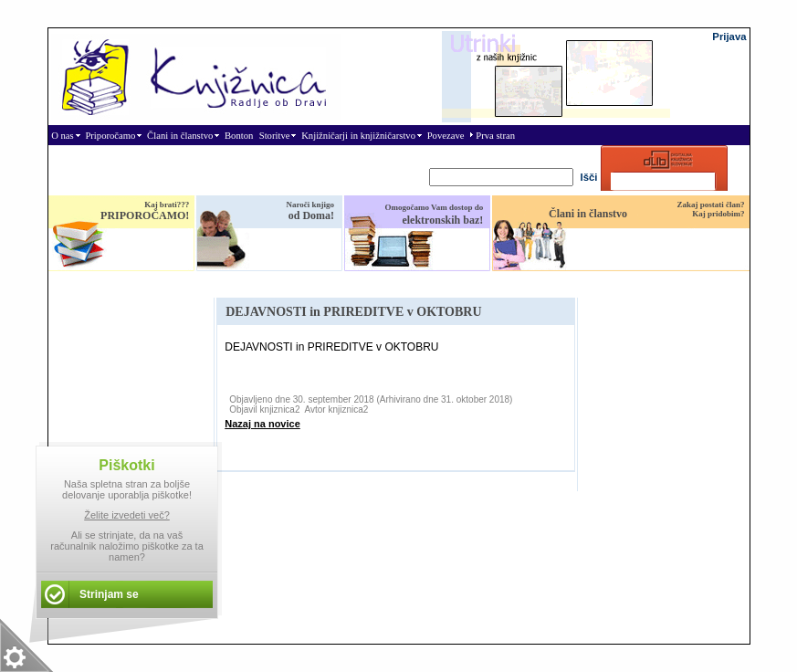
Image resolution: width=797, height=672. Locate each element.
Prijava (729, 37)
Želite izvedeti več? (127, 515)
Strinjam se (109, 594)
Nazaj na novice (262, 424)
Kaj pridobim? (718, 214)
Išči (589, 177)
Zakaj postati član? (710, 205)
